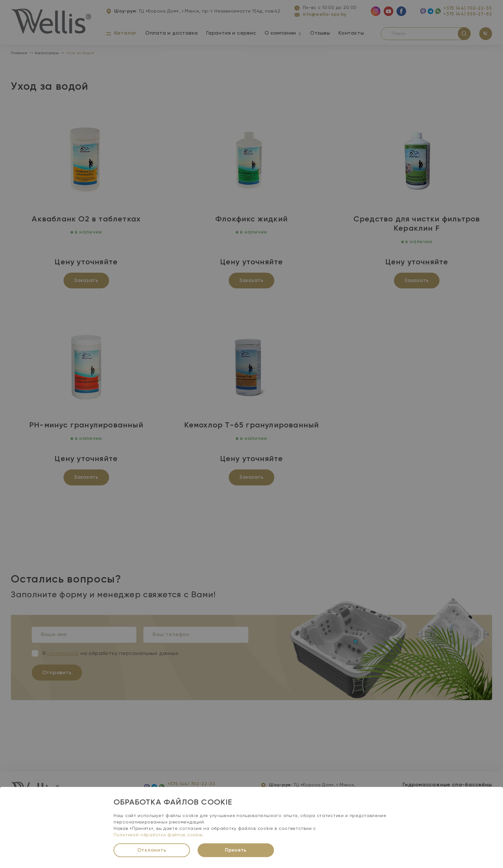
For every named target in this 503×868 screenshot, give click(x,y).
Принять (236, 850)
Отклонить (152, 850)
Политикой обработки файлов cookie (158, 835)
